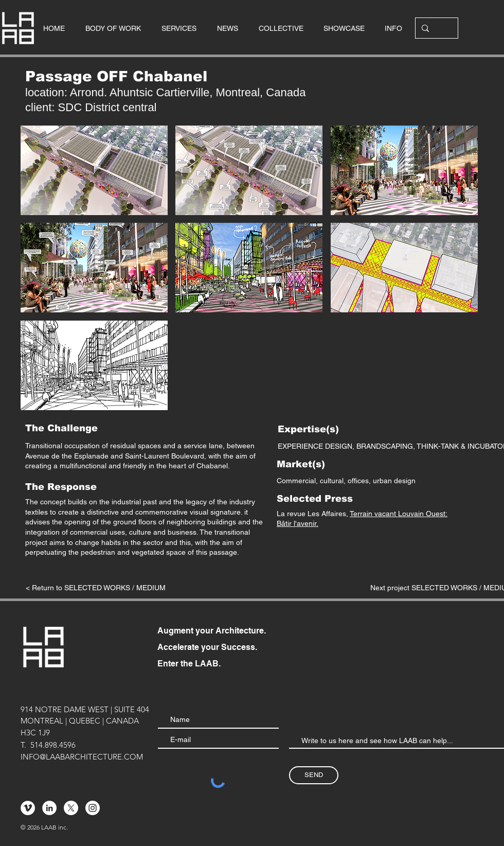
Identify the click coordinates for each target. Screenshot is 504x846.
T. (23, 745)
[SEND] (314, 775)
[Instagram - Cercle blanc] (93, 808)
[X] (71, 808)
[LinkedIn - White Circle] (49, 808)
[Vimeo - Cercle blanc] (28, 808)
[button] (94, 170)
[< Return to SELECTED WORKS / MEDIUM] (96, 588)
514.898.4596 (53, 745)
